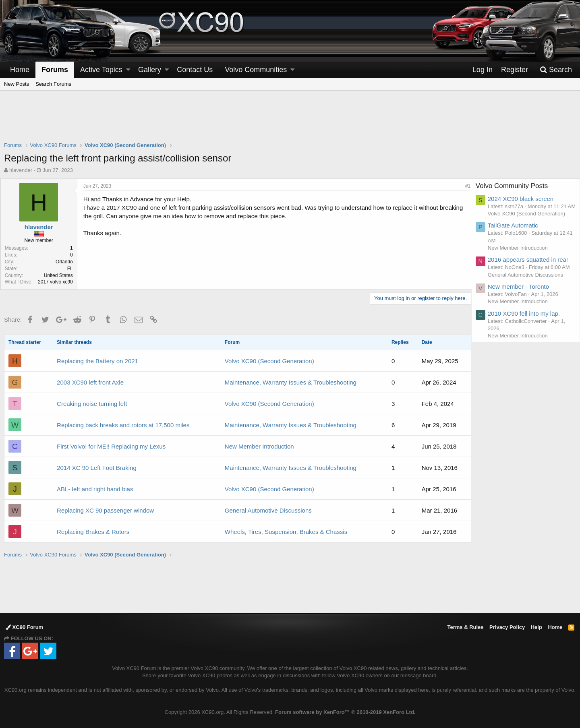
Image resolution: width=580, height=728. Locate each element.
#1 (464, 186)
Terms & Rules (465, 627)
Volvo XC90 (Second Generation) (269, 361)
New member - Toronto (522, 309)
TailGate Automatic (517, 233)
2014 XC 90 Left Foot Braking (97, 468)
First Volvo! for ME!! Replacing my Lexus (111, 446)
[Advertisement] (290, 121)
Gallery (150, 70)
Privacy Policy (507, 627)
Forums (55, 70)
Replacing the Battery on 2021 (97, 361)
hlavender (21, 170)
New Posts (17, 84)
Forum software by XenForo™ (345, 712)
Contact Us (195, 70)
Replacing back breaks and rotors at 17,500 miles (123, 425)
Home (20, 70)
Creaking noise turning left (92, 404)
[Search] (556, 70)
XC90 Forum (24, 627)
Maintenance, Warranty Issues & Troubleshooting (291, 382)
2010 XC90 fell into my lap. (528, 336)
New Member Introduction (259, 446)
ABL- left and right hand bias (95, 489)
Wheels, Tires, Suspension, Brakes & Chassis (286, 532)
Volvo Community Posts (516, 186)
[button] (128, 70)
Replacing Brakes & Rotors (93, 532)
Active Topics (101, 70)
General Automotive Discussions (268, 510)
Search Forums (53, 84)
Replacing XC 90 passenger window (105, 510)
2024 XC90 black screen (525, 199)
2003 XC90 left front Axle (90, 382)
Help (536, 627)
